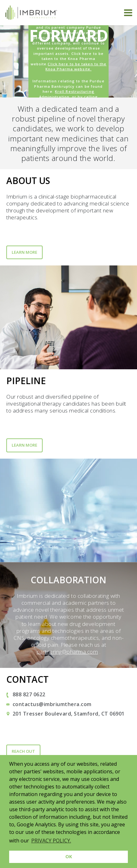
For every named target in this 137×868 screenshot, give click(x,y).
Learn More (24, 252)
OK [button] (69, 856)
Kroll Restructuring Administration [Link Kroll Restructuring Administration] (67, 94)
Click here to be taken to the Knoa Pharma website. (76, 67)
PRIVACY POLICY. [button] (51, 841)
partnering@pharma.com (67, 652)
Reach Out (23, 751)
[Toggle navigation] (128, 13)
